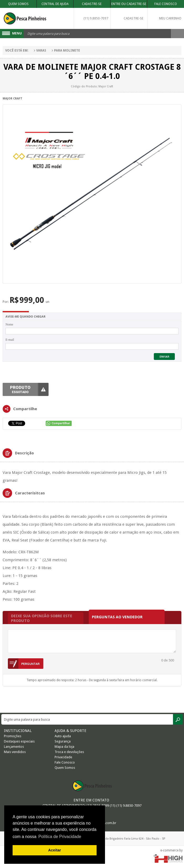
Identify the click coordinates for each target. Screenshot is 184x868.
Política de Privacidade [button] (60, 837)
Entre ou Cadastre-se (129, 4)
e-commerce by (172, 850)
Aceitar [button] (55, 850)
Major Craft (12, 99)
